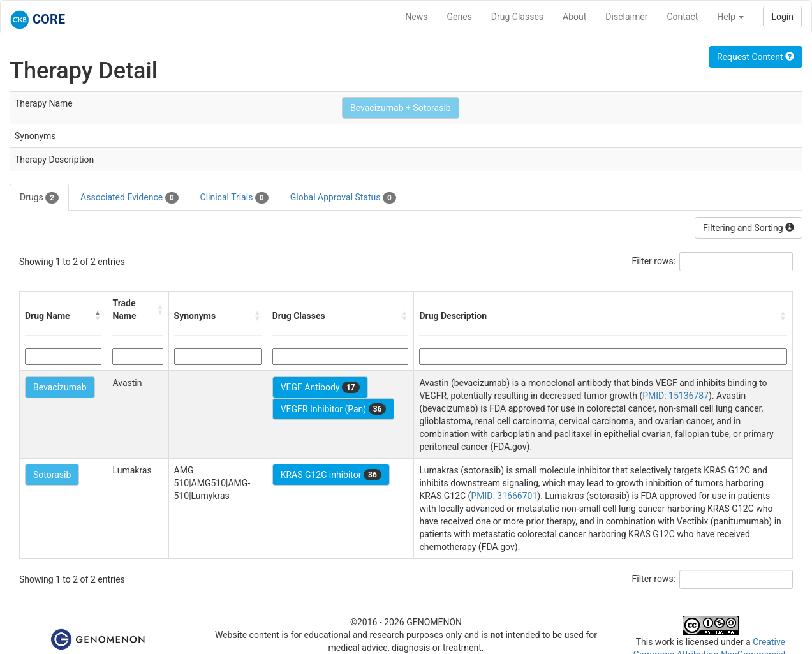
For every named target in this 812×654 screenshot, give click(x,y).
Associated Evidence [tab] (129, 198)
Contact (682, 17)
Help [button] (730, 17)
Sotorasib (52, 475)
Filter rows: (654, 261)
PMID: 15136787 (675, 396)
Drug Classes (517, 17)
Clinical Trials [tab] (234, 198)
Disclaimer (626, 17)
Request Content (756, 57)
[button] (98, 316)
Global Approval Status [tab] (343, 198)
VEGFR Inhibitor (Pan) (334, 409)
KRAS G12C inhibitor (331, 475)
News (416, 17)
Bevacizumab (60, 387)
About (574, 17)
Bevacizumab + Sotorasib (401, 108)
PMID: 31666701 (504, 496)
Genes (460, 17)
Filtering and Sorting (749, 228)
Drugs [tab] (39, 198)
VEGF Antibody (320, 387)
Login (782, 17)
